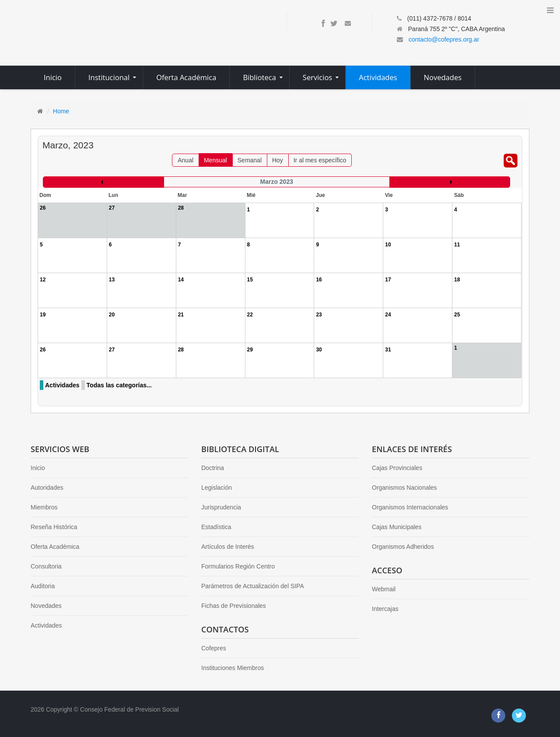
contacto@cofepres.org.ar (444, 39)
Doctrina (213, 468)
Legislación (217, 488)
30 (319, 350)
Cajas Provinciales (397, 468)
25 (457, 315)
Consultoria (46, 566)
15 (250, 280)
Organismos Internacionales (410, 507)
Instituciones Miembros (233, 668)
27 (112, 350)
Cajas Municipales (397, 527)
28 (181, 350)
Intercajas (385, 609)
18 (457, 280)
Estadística (216, 527)
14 (181, 280)
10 (388, 245)
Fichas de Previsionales (234, 606)
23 (319, 315)
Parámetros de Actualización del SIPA (253, 586)
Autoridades (47, 488)
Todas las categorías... (119, 385)
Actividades (62, 385)
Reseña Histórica (54, 527)
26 (43, 350)
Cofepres (214, 648)
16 (319, 280)
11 (457, 245)
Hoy (278, 160)
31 (388, 350)
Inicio (38, 468)
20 (112, 315)
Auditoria (43, 586)
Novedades (46, 606)
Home (61, 111)
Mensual (215, 160)
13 (112, 280)
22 (250, 315)
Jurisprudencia (221, 507)
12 (43, 280)
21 (181, 315)
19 (43, 315)
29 (250, 350)
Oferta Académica (55, 547)
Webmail (384, 589)
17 (388, 280)
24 (388, 315)
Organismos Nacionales (404, 488)
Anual (185, 160)
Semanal (250, 160)
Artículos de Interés (228, 547)
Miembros (44, 507)
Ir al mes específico (320, 160)
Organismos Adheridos (403, 547)
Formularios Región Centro (238, 566)
